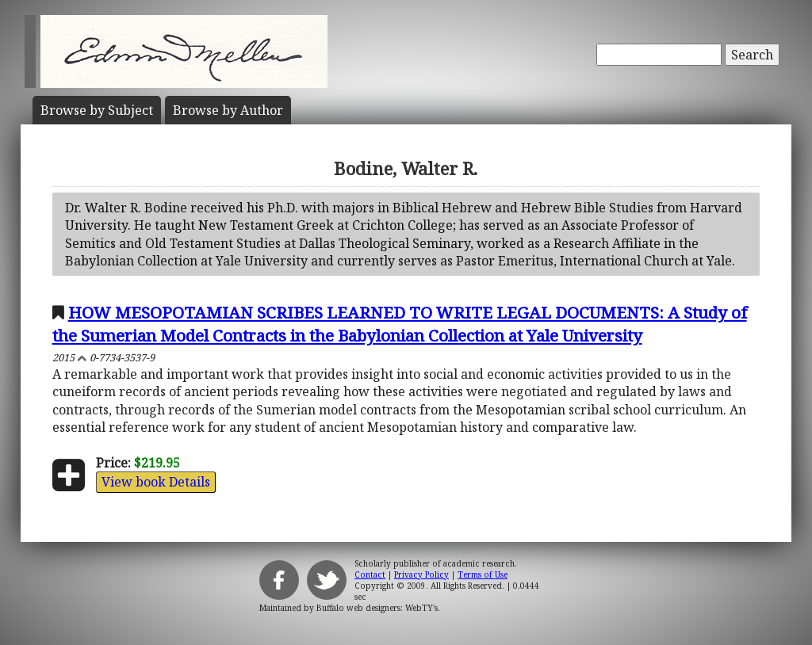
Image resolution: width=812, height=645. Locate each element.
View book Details (156, 482)
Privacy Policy (421, 574)
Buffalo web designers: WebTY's (377, 608)
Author (228, 110)
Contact (370, 574)
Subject (97, 110)
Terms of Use (483, 574)
